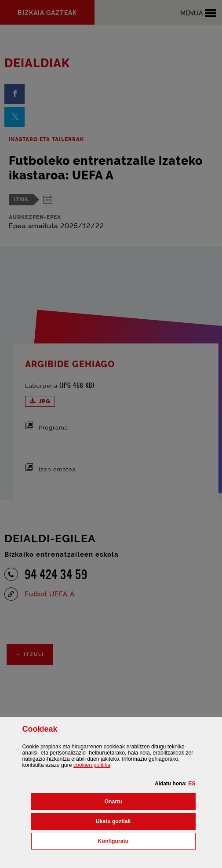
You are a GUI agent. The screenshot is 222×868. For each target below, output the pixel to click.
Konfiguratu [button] (147, 840)
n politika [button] (92, 765)
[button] (192, 784)
